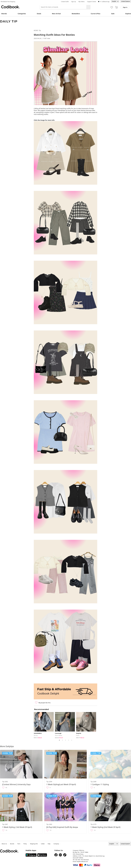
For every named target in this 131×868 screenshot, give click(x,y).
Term (19, 844)
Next (99, 725)
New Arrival (56, 14)
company (56, 844)
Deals (39, 14)
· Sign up (73, 2)
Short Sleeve (59, 735)
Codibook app (105, 2)
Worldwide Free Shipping (8, 2)
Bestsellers (76, 14)
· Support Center (91, 2)
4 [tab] (69, 740)
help (49, 844)
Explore (128, 14)
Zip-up (36, 735)
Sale (113, 14)
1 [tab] (59, 740)
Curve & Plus (95, 14)
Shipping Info (34, 844)
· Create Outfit (65, 2)
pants (78, 735)
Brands (4, 14)
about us (4, 844)
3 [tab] (65, 740)
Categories (22, 14)
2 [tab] (62, 740)
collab (43, 844)
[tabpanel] (44, 725)
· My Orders (81, 2)
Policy (25, 844)
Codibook (10, 7)
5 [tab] (72, 740)
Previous (32, 725)
